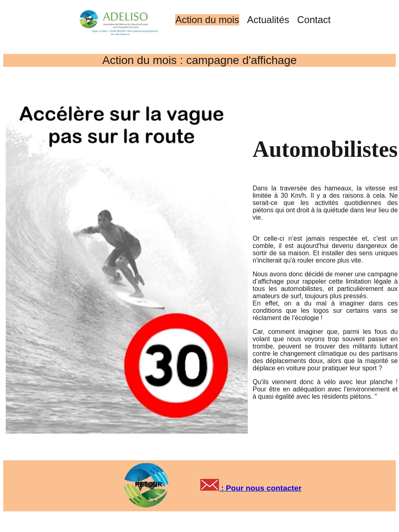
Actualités (268, 20)
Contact (314, 20)
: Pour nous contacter (260, 488)
